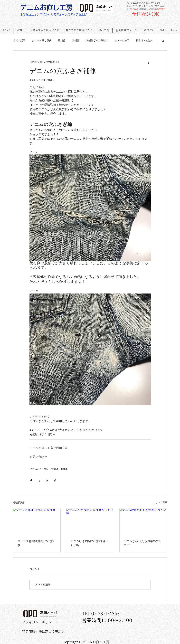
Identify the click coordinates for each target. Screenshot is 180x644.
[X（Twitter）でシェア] (39, 481)
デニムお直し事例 (42, 41)
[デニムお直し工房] (46, 8)
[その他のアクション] (149, 62)
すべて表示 (161, 503)
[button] (163, 41)
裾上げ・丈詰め (145, 41)
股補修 (62, 41)
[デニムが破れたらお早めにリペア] (143, 522)
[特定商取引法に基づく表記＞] (43, 632)
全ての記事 (19, 41)
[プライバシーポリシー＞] (40, 622)
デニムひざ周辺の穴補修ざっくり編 (89, 543)
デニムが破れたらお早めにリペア (143, 543)
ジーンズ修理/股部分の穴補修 (35, 543)
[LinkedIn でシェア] (47, 481)
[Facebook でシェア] (31, 481)
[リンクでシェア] (55, 481)
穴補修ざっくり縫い (97, 41)
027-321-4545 (105, 614)
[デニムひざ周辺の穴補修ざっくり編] (90, 522)
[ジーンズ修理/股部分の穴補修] (37, 522)
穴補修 (76, 41)
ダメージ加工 (122, 41)
